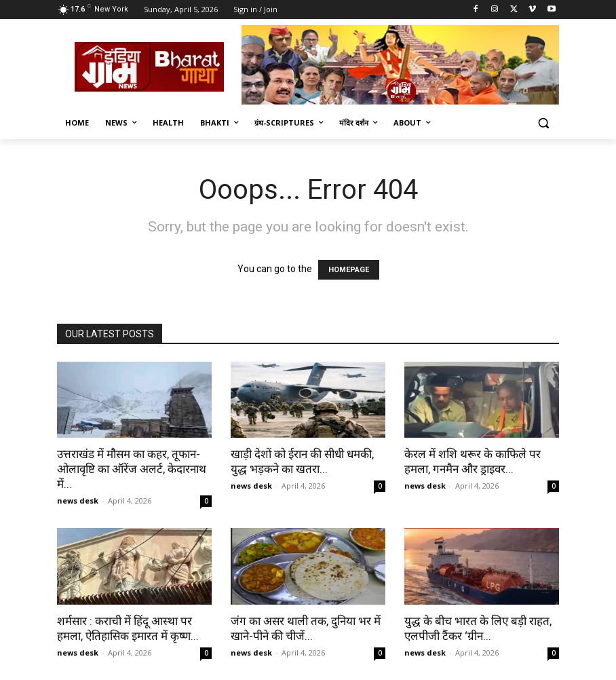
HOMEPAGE (349, 270)
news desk (78, 500)
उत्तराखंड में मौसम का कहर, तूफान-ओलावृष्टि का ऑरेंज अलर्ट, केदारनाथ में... (132, 469)
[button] (543, 123)
